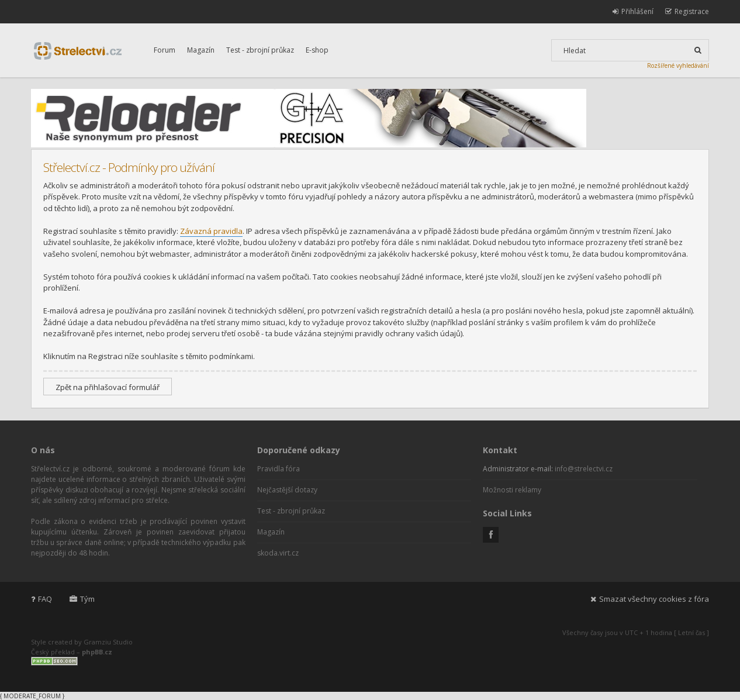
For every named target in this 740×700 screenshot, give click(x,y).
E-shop (317, 50)
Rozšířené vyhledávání (678, 65)
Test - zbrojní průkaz (260, 50)
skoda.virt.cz (278, 553)
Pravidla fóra (279, 469)
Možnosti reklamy (512, 490)
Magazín (201, 50)
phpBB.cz (97, 652)
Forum (165, 50)
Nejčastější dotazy (287, 490)
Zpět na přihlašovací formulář (108, 387)
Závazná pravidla (211, 231)
